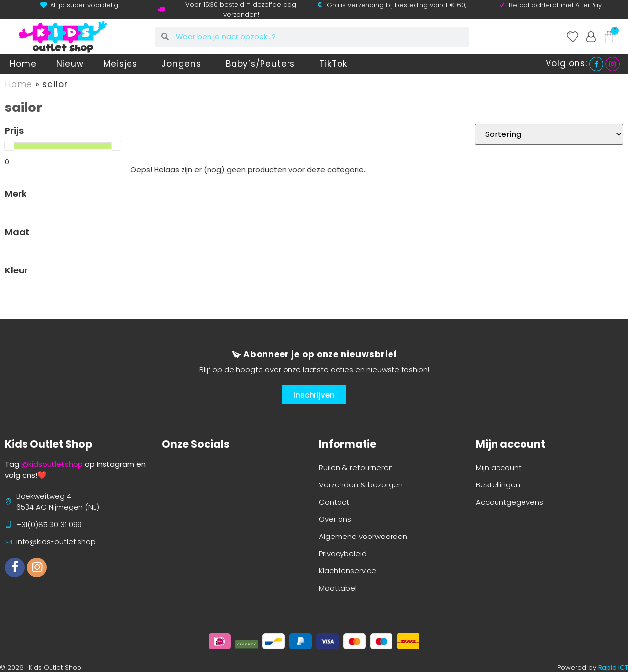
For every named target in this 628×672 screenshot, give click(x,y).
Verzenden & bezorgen (361, 485)
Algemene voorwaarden (363, 536)
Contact (334, 502)
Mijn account (499, 468)
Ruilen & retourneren (356, 468)
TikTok (333, 64)
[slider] (9, 146)
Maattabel (338, 588)
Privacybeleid (343, 553)
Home (23, 64)
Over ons (335, 519)
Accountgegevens (510, 502)
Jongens (183, 64)
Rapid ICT (613, 667)
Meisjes (123, 64)
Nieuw (70, 64)
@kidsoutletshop (52, 464)
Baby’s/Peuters (263, 64)
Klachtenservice (348, 571)
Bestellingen (498, 485)
